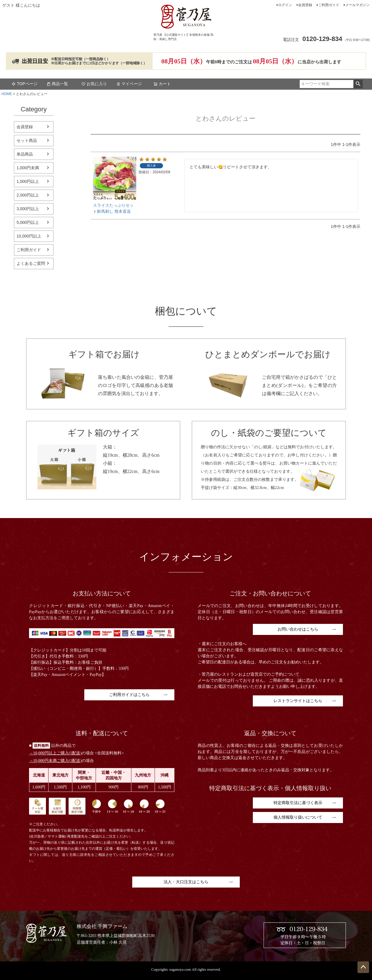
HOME (7, 94)
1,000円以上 (28, 181)
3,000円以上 (28, 209)
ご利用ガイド (329, 5)
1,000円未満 (28, 168)
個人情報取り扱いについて (298, 817)
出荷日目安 (35, 61)
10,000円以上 (29, 236)
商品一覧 (57, 84)
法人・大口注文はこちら (186, 882)
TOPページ (25, 84)
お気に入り (94, 84)
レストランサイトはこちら (298, 701)
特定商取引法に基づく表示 (298, 803)
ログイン (285, 5)
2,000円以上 (28, 195)
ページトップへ (363, 967)
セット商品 (27, 140)
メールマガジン (357, 5)
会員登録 (305, 5)
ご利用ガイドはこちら (129, 695)
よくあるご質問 (31, 263)
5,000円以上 (28, 222)
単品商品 (25, 154)
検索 (358, 84)
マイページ (129, 84)
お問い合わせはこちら (298, 629)
